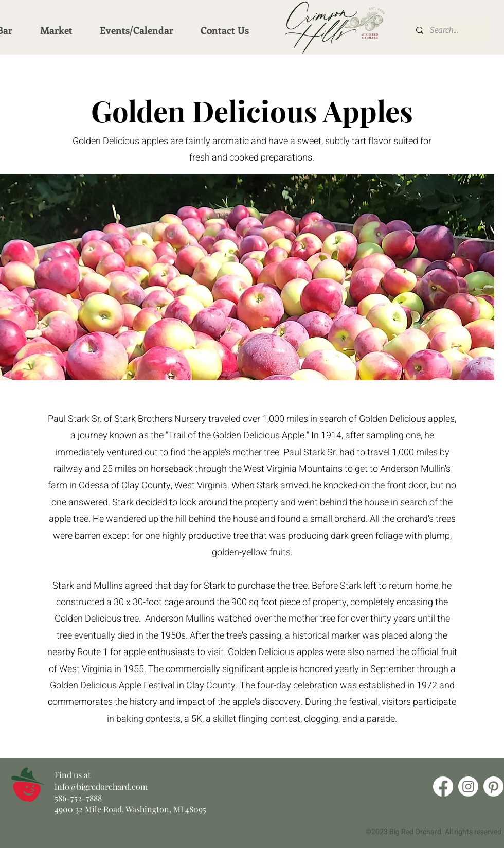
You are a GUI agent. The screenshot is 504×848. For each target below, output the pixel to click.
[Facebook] (443, 787)
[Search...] (448, 31)
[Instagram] (468, 787)
